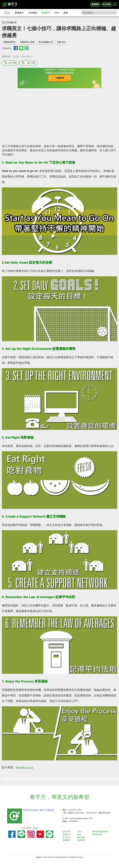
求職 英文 (61, 42)
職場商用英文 (10, 42)
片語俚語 (33, 13)
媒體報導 (82, 840)
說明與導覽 (98, 834)
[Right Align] (115, 4)
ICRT (57, 13)
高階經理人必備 (27, 42)
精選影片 (20, 13)
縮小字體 (28, 63)
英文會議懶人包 (46, 42)
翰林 (66, 13)
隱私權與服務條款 (101, 832)
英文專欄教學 (9, 23)
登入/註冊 (107, 4)
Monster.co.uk (24, 767)
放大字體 (10, 63)
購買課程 (95, 4)
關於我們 (82, 837)
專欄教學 (46, 13)
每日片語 (67, 837)
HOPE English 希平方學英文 (38, 810)
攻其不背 (67, 832)
